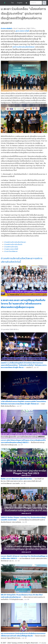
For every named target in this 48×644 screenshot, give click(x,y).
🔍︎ (44, 3)
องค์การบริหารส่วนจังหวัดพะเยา (24, 47)
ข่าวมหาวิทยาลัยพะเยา (11, 251)
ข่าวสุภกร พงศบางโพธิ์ (11, 249)
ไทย (12, 3)
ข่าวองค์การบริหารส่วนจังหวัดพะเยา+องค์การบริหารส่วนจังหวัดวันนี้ (22, 260)
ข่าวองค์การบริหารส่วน (11, 247)
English (20, 3)
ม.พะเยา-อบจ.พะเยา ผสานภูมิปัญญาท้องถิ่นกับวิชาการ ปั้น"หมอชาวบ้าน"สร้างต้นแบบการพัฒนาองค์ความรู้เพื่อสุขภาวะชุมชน (23, 304)
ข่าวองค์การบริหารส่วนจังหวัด (13, 244)
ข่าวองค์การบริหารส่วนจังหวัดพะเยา (15, 242)
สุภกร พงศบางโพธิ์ (22, 31)
